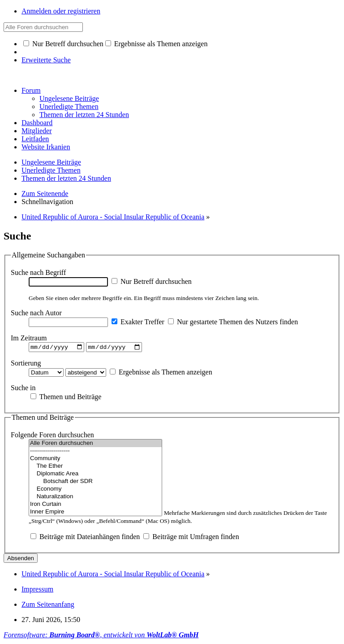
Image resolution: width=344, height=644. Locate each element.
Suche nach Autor (36, 313)
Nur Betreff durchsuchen (63, 44)
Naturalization (95, 498)
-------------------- (95, 452)
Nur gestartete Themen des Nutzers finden (233, 322)
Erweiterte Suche (46, 60)
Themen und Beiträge (66, 398)
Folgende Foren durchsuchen (52, 436)
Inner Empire (95, 513)
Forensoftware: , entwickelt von (101, 636)
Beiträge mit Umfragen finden (191, 538)
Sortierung (26, 364)
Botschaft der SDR (95, 483)
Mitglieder (37, 131)
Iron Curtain (95, 506)
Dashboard (37, 123)
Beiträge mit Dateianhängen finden (85, 538)
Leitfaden (35, 139)
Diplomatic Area (95, 475)
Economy (95, 490)
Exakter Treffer (138, 322)
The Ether (95, 468)
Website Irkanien (46, 147)
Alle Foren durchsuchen (95, 445)
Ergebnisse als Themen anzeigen (157, 44)
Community (95, 460)
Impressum (37, 590)
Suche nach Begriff (38, 272)
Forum (31, 90)
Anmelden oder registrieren (61, 11)
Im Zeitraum (29, 338)
